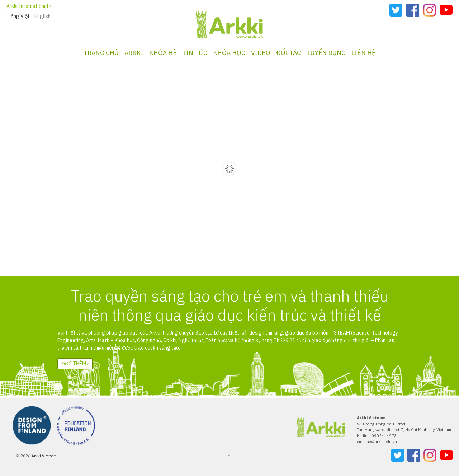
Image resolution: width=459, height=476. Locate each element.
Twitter (396, 10)
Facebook (413, 10)
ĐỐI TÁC (288, 53)
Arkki (134, 53)
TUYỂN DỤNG (326, 53)
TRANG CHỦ (101, 53)
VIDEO (261, 53)
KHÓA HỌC (229, 53)
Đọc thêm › (75, 364)
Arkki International (27, 6)
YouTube (446, 10)
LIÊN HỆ (363, 53)
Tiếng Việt (18, 16)
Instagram (430, 10)
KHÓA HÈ (163, 53)
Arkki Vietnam (44, 456)
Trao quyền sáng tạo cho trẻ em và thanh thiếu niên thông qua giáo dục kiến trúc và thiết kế (230, 305)
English (42, 16)
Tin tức (195, 53)
